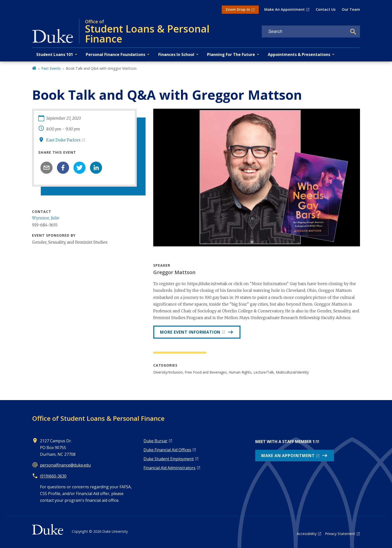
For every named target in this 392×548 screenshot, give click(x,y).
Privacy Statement (340, 534)
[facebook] (63, 168)
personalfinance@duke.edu (65, 465)
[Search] (353, 32)
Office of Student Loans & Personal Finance (98, 418)
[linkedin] (96, 168)
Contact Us (326, 9)
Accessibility (307, 534)
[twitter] (79, 168)
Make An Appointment (284, 9)
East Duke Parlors (63, 140)
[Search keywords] (304, 32)
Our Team (351, 9)
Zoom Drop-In (238, 9)
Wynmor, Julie (46, 218)
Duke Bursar (155, 441)
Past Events (51, 68)
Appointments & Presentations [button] (299, 54)
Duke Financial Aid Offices (167, 450)
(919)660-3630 (53, 476)
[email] (46, 168)
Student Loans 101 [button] (55, 54)
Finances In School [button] (176, 54)
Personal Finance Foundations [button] (115, 54)
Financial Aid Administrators (169, 468)
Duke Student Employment (169, 459)
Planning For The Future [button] (231, 54)
